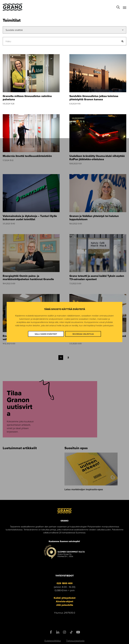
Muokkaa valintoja (83, 334)
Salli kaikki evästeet (46, 334)
